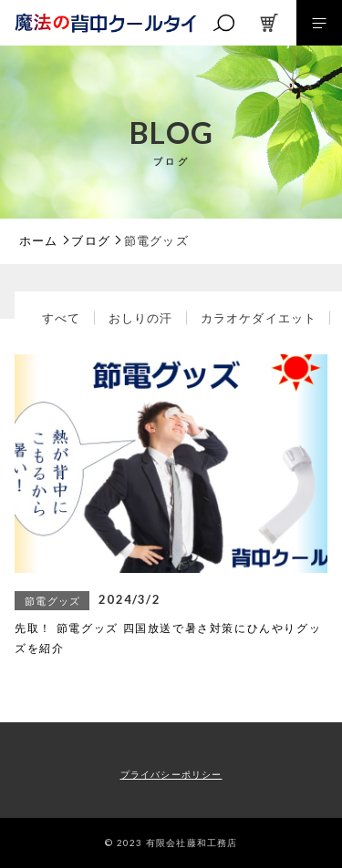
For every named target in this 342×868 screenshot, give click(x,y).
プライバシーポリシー (171, 775)
